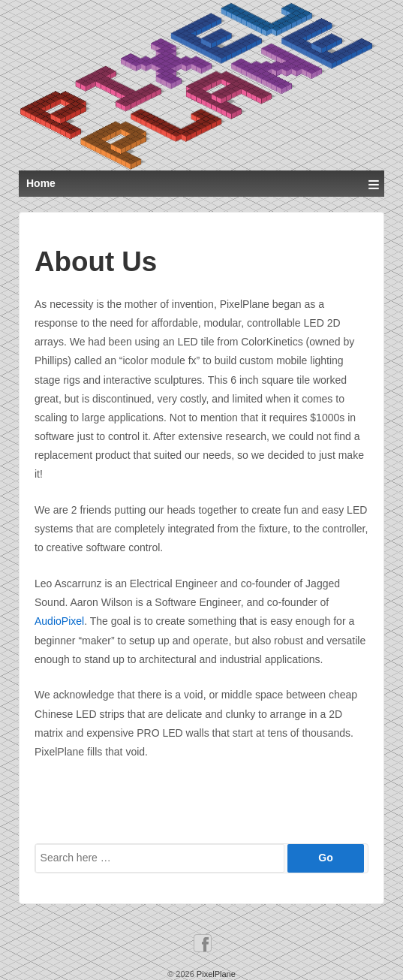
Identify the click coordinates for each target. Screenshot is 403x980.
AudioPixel (59, 621)
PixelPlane (215, 974)
